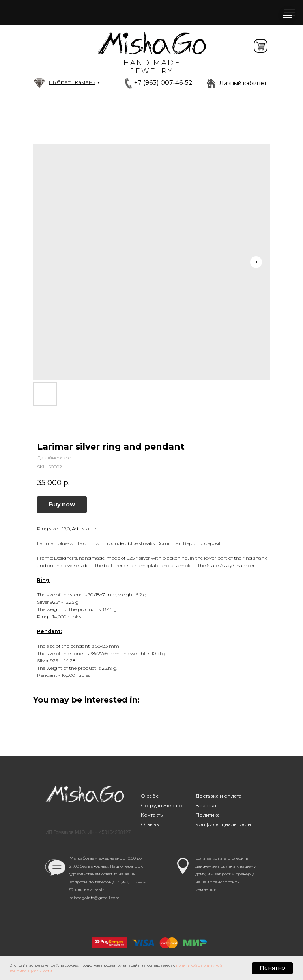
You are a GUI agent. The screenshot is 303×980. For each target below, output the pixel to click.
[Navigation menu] (288, 15)
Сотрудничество (162, 805)
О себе (150, 796)
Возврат (206, 805)
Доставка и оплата (219, 796)
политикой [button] (187, 965)
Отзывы (150, 824)
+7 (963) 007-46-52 (163, 83)
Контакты (152, 815)
